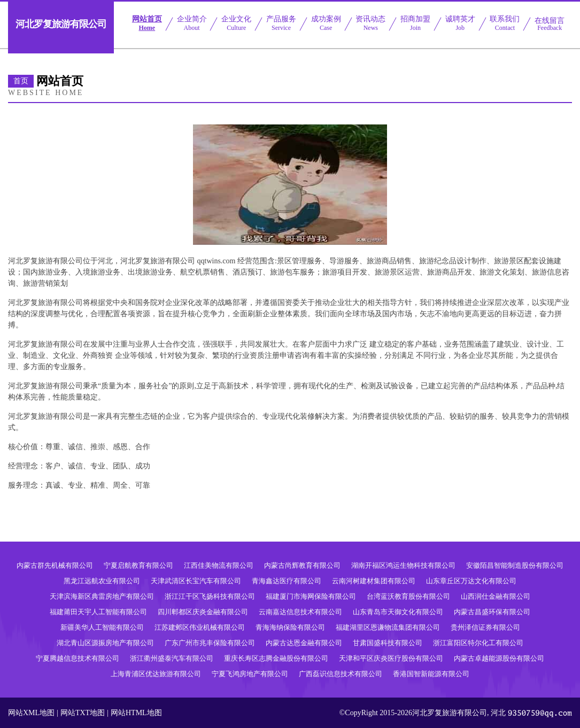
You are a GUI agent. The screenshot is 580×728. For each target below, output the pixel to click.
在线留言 (550, 24)
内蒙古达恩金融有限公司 (304, 643)
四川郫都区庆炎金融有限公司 (203, 612)
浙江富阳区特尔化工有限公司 (478, 643)
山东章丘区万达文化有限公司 (471, 581)
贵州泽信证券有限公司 (485, 627)
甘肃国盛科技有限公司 (388, 643)
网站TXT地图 (83, 713)
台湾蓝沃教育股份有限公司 (408, 596)
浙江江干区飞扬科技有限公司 (210, 596)
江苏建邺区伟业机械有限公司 (200, 627)
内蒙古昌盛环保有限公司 (492, 612)
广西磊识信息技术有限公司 (341, 674)
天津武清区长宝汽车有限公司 (196, 581)
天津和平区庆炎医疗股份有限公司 (391, 658)
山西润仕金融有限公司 (496, 596)
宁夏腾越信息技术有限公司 (78, 658)
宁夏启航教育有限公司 (138, 565)
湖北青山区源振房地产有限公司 (105, 643)
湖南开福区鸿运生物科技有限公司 (403, 565)
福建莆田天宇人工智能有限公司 (98, 612)
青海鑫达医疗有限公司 (287, 581)
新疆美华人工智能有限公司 (102, 627)
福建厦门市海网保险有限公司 (311, 596)
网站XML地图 (31, 713)
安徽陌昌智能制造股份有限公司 (515, 565)
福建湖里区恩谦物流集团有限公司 (388, 627)
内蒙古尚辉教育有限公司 (302, 565)
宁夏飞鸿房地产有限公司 (250, 674)
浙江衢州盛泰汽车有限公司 (172, 658)
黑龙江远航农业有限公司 (102, 581)
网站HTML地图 (136, 713)
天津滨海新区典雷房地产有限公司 (102, 596)
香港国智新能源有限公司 (431, 674)
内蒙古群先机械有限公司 (55, 565)
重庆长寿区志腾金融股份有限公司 (276, 658)
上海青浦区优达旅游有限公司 (156, 674)
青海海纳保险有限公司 (290, 627)
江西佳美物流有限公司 (219, 565)
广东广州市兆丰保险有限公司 (210, 643)
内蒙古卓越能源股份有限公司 (499, 658)
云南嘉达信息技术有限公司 (300, 612)
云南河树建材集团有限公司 (374, 581)
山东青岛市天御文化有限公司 (398, 612)
